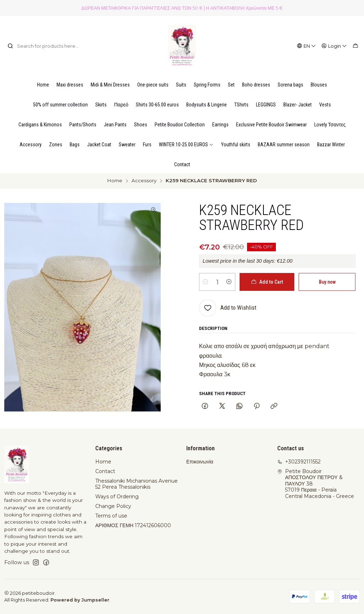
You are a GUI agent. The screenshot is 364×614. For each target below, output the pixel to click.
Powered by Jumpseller (80, 600)
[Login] (334, 46)
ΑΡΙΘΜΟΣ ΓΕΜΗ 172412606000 (133, 525)
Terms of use (111, 516)
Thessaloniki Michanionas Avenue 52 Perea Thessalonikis (136, 484)
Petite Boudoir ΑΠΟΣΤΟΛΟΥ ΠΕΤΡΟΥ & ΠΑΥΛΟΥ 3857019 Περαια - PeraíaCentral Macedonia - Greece (316, 484)
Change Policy (113, 506)
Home (115, 181)
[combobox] (44, 46)
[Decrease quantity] (205, 282)
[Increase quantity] (229, 282)
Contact (105, 471)
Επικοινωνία (200, 462)
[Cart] (355, 46)
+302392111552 (299, 462)
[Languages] (307, 46)
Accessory (144, 181)
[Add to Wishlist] (228, 308)
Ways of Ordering (117, 497)
